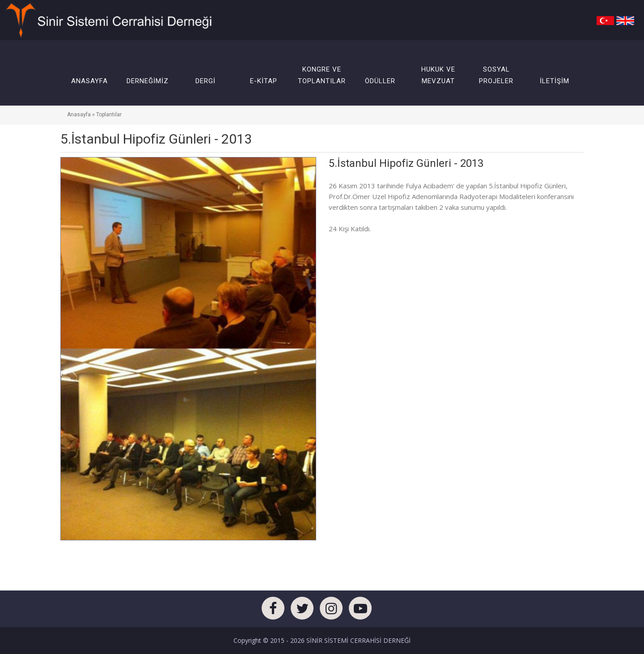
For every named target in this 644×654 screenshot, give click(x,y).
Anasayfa (79, 115)
